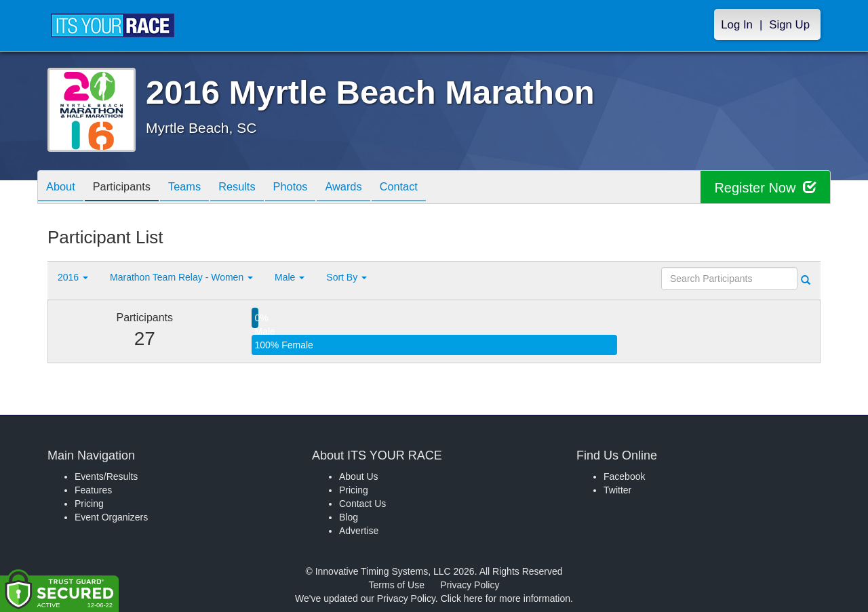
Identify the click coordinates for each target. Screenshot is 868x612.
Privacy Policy (470, 585)
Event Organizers (111, 517)
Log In (737, 25)
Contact (432, 188)
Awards (372, 188)
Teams (198, 188)
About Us (359, 476)
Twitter (617, 490)
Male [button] (290, 277)
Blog (349, 517)
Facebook (624, 476)
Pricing (89, 504)
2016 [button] (73, 277)
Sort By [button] (347, 277)
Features (93, 490)
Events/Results (106, 476)
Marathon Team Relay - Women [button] (181, 277)
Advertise (359, 531)
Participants (130, 188)
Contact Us (362, 504)
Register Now (765, 187)
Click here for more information (506, 598)
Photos (313, 188)
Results (255, 188)
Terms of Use (397, 585)
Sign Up (789, 25)
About (63, 188)
